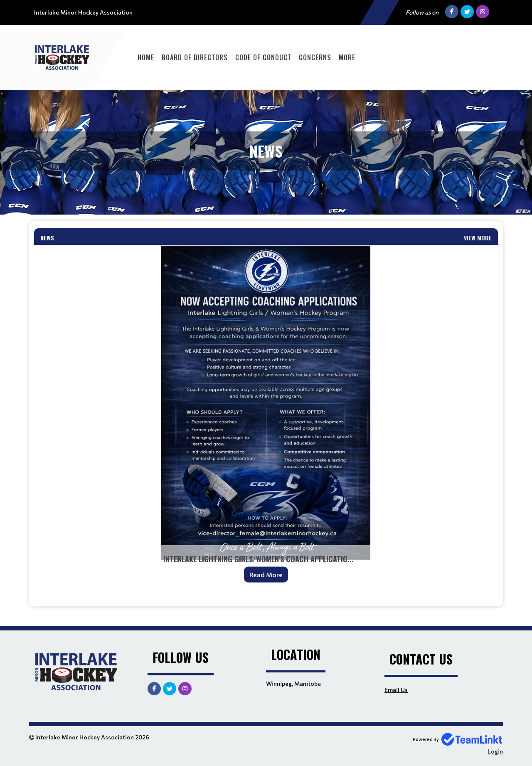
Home (146, 57)
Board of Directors (195, 57)
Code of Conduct (263, 57)
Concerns (315, 57)
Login (495, 751)
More (347, 57)
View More (478, 238)
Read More (266, 574)
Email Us (396, 690)
